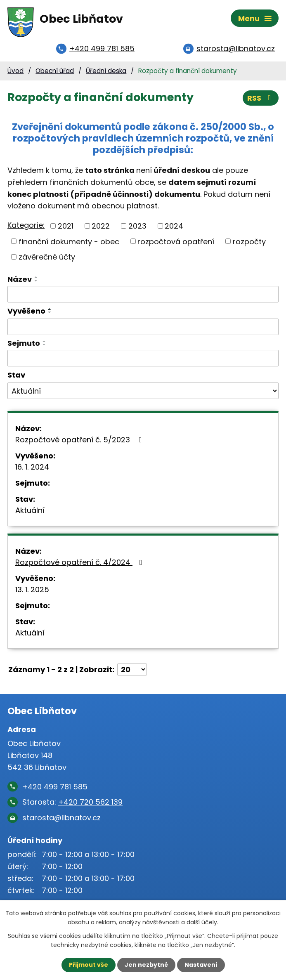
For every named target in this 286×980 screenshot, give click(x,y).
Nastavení (201, 965)
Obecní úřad (55, 71)
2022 (101, 226)
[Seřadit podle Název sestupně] (36, 281)
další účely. (202, 922)
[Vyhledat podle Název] (143, 294)
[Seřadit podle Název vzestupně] (36, 277)
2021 (66, 226)
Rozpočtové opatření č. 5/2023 (80, 440)
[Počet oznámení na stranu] (132, 669)
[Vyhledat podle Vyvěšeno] (143, 327)
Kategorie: (26, 225)
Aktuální (30, 510)
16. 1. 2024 (32, 467)
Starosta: (72, 802)
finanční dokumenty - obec (69, 241)
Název (20, 279)
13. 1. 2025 (32, 589)
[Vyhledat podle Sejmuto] (143, 358)
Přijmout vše (89, 965)
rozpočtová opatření (176, 241)
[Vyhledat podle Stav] (143, 391)
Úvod (15, 71)
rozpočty (249, 241)
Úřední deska (106, 71)
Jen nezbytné (146, 965)
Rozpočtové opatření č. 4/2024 (80, 562)
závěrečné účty (47, 257)
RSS (261, 98)
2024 (174, 226)
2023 (137, 226)
